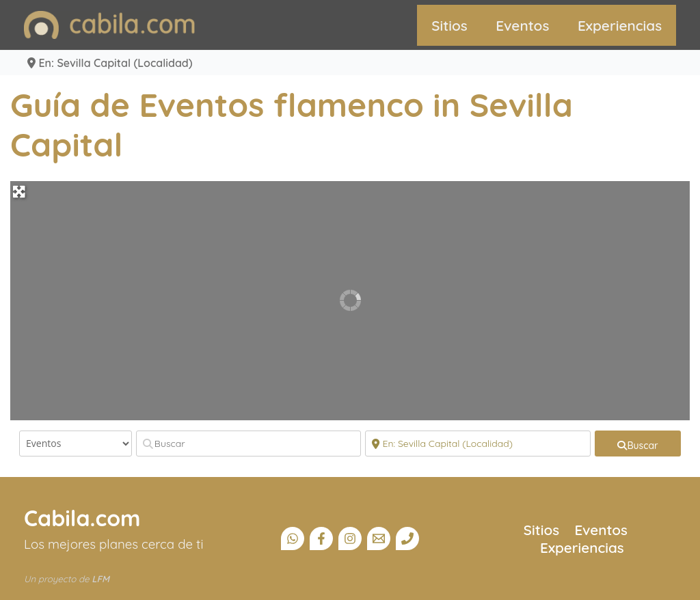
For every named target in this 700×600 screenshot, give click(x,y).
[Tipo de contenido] (76, 444)
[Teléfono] (407, 538)
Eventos (522, 25)
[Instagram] (350, 538)
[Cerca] (478, 444)
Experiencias (620, 25)
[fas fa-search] (638, 444)
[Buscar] (249, 444)
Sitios (449, 25)
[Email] (379, 538)
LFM (100, 579)
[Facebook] (321, 538)
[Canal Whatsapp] (293, 538)
